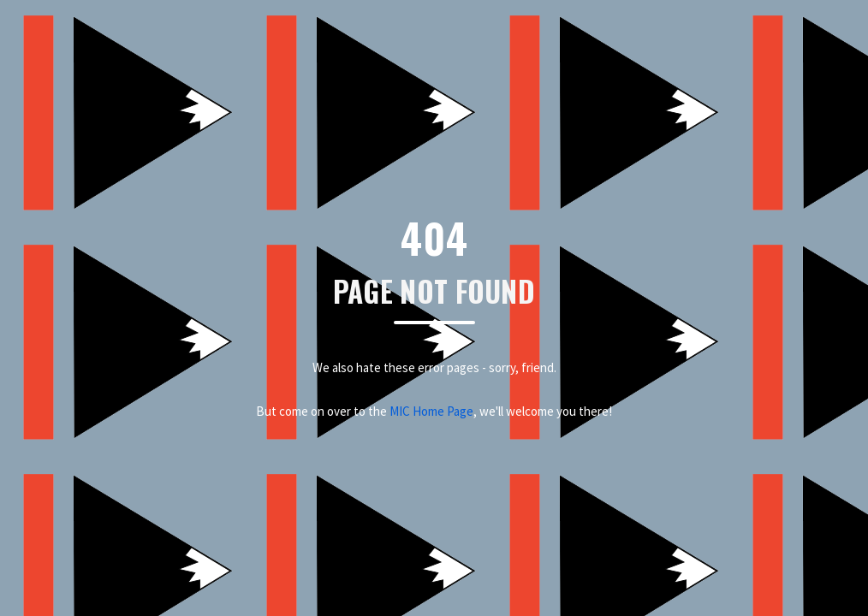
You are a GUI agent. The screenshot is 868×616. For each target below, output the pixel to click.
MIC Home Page (431, 411)
